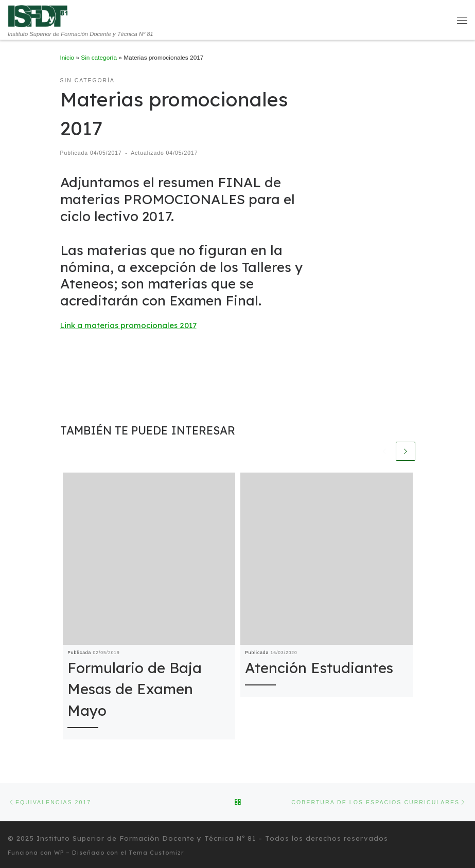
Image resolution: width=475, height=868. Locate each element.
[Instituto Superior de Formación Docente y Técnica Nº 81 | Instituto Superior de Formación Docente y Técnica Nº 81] (38, 15)
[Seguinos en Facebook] (455, 837)
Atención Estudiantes (319, 668)
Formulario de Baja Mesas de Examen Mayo (135, 689)
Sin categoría (99, 58)
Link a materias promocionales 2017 (128, 325)
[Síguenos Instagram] (466, 837)
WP (59, 851)
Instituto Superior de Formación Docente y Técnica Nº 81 (146, 837)
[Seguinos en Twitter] (444, 837)
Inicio (67, 58)
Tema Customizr (156, 851)
